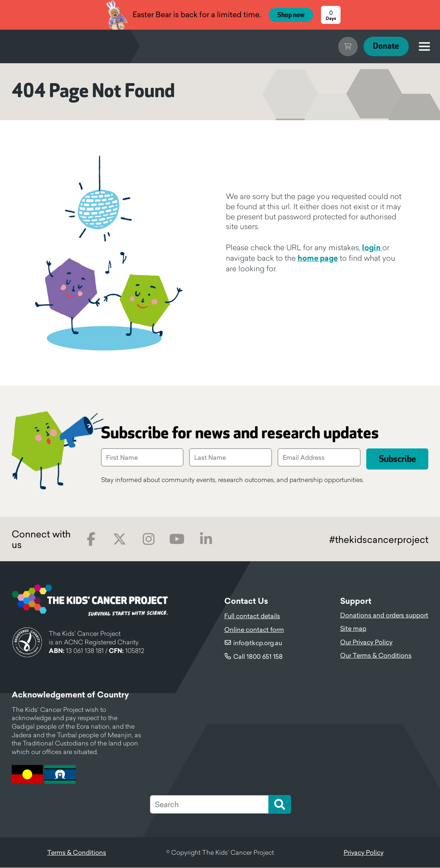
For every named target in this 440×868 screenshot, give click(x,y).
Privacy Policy (364, 853)
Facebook (91, 540)
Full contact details (252, 616)
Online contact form (254, 630)
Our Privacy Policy (366, 642)
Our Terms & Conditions (376, 656)
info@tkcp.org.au (258, 643)
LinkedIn (206, 540)
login (372, 247)
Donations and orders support (384, 615)
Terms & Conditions (77, 853)
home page (318, 258)
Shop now (291, 15)
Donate (384, 46)
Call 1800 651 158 (258, 657)
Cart (343, 46)
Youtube (177, 540)
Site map (353, 629)
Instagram (148, 540)
